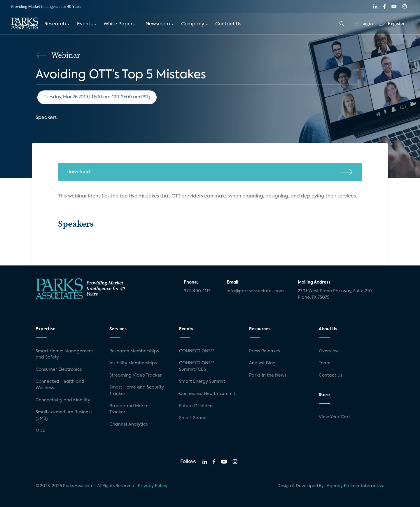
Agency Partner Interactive (356, 486)
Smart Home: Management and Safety (64, 354)
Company (193, 24)
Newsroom (158, 24)
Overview (329, 351)
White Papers (119, 24)
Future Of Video (196, 406)
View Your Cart (335, 417)
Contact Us (228, 24)
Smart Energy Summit (202, 382)
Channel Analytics (129, 424)
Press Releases (265, 351)
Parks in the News (268, 375)
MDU (41, 431)
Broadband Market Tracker (130, 409)
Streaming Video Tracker (136, 375)
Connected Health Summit (207, 394)
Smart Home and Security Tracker (137, 391)
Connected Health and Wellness (60, 385)
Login (364, 23)
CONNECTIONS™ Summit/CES (197, 366)
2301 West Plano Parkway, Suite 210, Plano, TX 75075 (335, 294)
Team (325, 363)
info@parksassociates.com (255, 291)
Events (85, 24)
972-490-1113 (197, 291)
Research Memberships (134, 351)
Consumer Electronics (59, 370)
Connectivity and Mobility (63, 400)
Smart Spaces (194, 418)
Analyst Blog (262, 363)
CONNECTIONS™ (197, 351)
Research (55, 24)
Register (392, 23)
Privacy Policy (153, 486)
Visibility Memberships (133, 363)
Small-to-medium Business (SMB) (64, 415)
